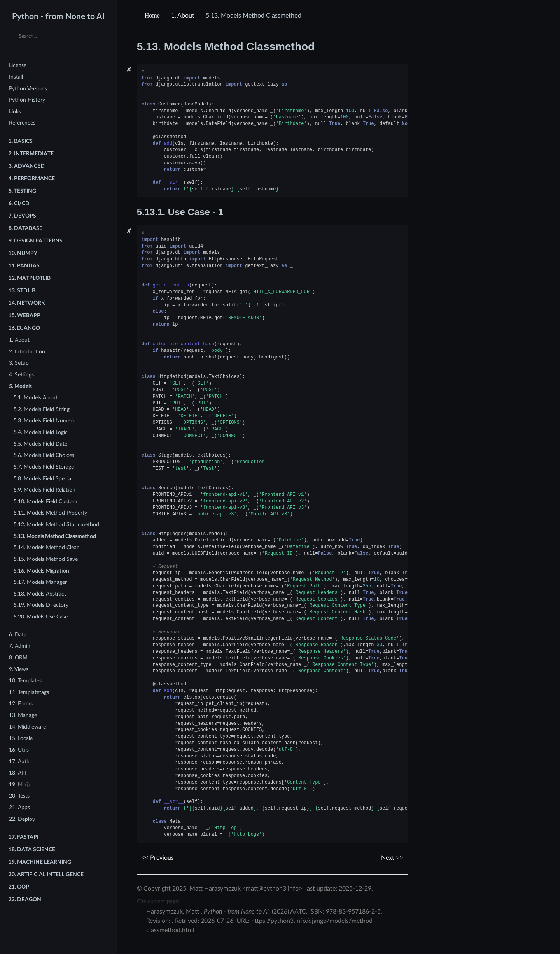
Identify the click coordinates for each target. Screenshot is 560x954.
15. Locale (21, 738)
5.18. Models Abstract (40, 594)
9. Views (19, 669)
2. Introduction (27, 352)
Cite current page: (158, 901)
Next (392, 858)
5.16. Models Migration (41, 571)
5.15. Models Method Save (46, 559)
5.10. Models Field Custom (45, 502)
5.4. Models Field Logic (41, 432)
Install (16, 77)
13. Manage (23, 715)
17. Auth (19, 762)
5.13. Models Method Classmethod (55, 536)
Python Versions (28, 89)
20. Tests (19, 796)
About (183, 16)
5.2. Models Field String (42, 409)
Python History (27, 100)
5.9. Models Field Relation (45, 490)
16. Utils (19, 750)
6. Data (18, 635)
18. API (17, 773)
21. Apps (19, 807)
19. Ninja (20, 784)
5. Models (20, 386)
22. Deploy (22, 819)
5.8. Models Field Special (43, 479)
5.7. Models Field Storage (44, 467)
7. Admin (20, 646)
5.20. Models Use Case (41, 617)
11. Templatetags (29, 692)
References (22, 123)
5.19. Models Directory (41, 605)
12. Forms (21, 704)
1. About (19, 340)
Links (15, 112)
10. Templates (25, 681)
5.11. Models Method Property (50, 513)
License (18, 65)
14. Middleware (27, 727)
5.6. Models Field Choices (44, 455)
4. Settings (21, 375)
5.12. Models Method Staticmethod (56, 524)
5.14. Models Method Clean (47, 547)
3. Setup (19, 363)
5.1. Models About (36, 398)
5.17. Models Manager (40, 582)
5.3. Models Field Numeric (45, 421)
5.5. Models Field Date (40, 444)
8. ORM (18, 658)
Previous (158, 858)
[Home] (153, 16)
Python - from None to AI (58, 17)
